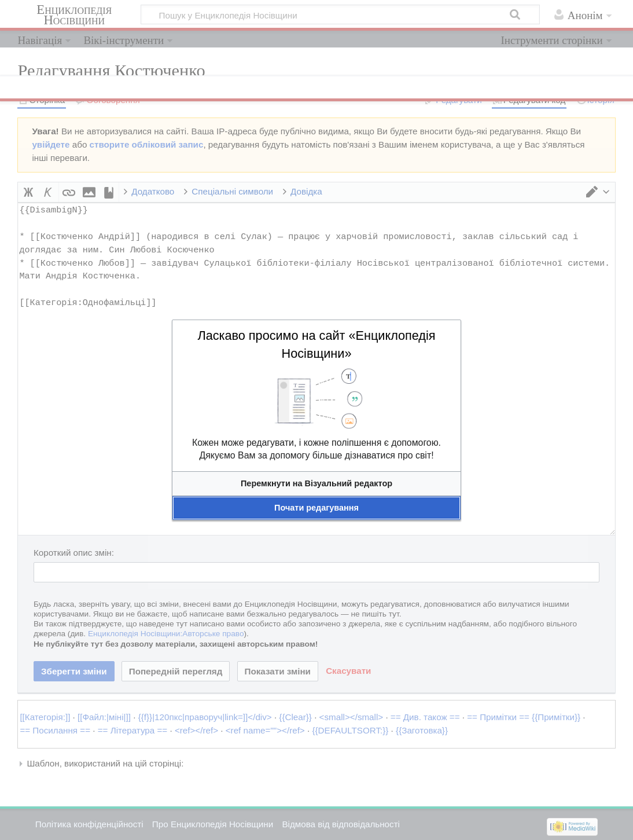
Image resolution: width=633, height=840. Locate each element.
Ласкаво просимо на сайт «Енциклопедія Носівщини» (316, 344)
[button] (316, 484)
